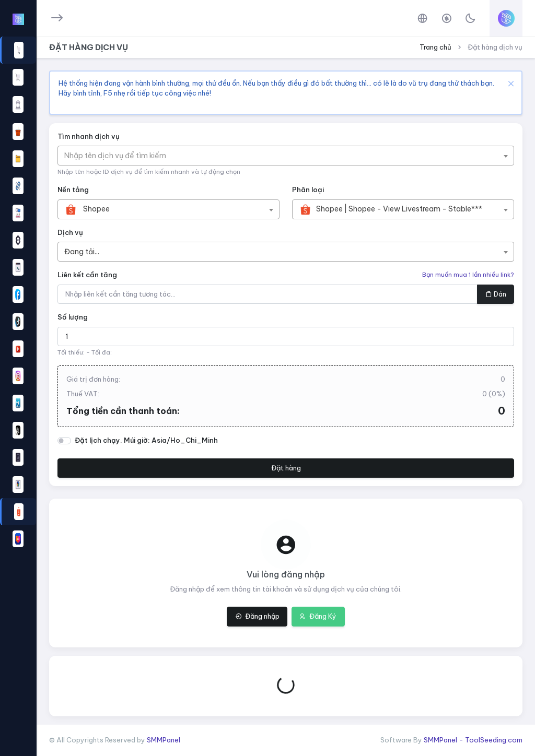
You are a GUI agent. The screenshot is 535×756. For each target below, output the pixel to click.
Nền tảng (73, 190)
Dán (496, 294)
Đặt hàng (286, 468)
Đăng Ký (318, 616)
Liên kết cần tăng (87, 275)
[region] (18, 371)
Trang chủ (435, 47)
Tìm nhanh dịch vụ (89, 136)
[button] (18, 294)
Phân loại (308, 190)
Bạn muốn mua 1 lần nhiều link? (468, 275)
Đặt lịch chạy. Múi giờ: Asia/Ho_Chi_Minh (146, 440)
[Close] (510, 83)
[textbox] (120, 156)
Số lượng (73, 317)
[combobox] (286, 156)
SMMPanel (164, 740)
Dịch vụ (70, 232)
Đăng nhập (257, 616)
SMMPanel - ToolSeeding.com (473, 740)
